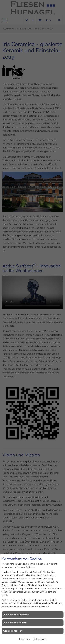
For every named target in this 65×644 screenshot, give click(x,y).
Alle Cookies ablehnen (15, 623)
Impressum (25, 639)
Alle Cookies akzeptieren (16, 615)
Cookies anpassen (13, 631)
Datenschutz (40, 639)
